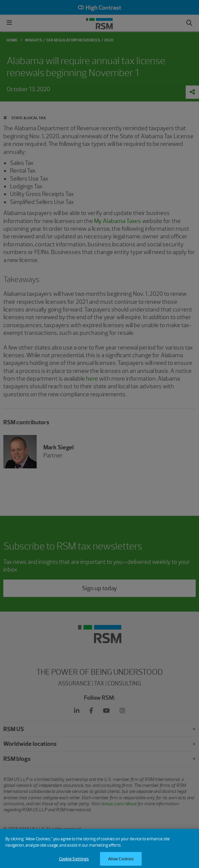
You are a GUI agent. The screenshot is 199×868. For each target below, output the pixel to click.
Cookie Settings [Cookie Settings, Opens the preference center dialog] (74, 861)
